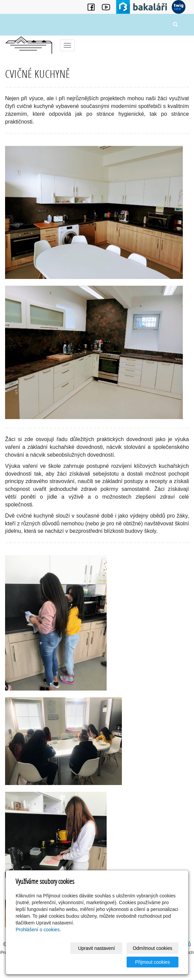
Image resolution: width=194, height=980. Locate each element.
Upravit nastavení (96, 948)
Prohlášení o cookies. (38, 930)
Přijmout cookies (153, 962)
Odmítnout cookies (153, 948)
